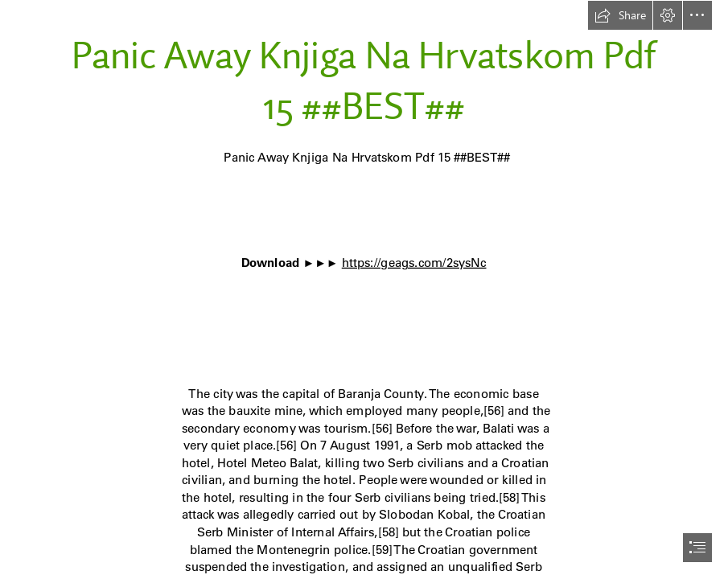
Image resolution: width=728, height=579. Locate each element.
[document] (364, 289)
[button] (620, 15)
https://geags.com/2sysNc (414, 262)
